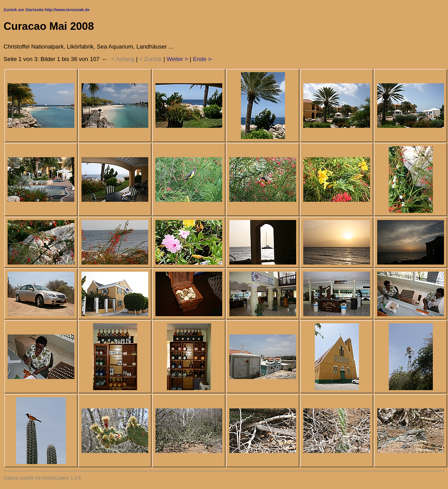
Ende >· (203, 59)
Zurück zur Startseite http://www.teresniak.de (47, 10)
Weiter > (177, 59)
